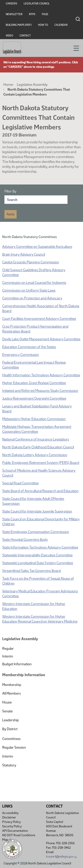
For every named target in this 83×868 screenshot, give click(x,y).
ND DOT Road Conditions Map (19, 837)
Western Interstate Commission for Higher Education (34, 606)
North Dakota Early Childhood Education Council (38, 447)
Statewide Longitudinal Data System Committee (38, 563)
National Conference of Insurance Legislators (36, 439)
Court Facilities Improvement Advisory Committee (39, 319)
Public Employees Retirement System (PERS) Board (41, 463)
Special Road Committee (20, 483)
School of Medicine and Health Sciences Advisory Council (39, 473)
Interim (8, 656)
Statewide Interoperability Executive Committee (37, 555)
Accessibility (10, 813)
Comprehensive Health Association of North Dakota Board (41, 308)
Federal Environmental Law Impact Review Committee (34, 365)
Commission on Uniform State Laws (29, 290)
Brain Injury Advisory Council (24, 254)
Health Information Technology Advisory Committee (41, 375)
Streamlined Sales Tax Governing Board (32, 571)
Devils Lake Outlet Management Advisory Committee (41, 339)
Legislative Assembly (32, 85)
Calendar (61, 25)
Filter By (10, 191)
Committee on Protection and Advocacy (32, 298)
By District (10, 729)
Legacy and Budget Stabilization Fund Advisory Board (37, 409)
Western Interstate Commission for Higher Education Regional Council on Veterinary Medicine (40, 619)
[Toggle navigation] (74, 48)
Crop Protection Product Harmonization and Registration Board (35, 329)
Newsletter (14, 14)
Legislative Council (37, 4)
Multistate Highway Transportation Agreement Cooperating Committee (37, 429)
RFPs (32, 14)
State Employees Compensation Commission (36, 532)
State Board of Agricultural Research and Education (40, 491)
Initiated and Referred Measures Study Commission (40, 391)
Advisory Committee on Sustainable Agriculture (37, 247)
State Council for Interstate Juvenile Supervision (37, 511)
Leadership (11, 720)
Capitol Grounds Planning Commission (31, 262)
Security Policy (12, 826)
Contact (25, 36)
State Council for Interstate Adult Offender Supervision (33, 501)
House (7, 702)
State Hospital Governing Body (25, 540)
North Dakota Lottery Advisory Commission (35, 455)
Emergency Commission (21, 355)
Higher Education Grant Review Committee (34, 383)
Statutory (9, 765)
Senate (7, 711)
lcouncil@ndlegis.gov (61, 857)
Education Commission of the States (29, 347)
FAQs (45, 14)
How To (43, 25)
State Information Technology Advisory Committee (40, 547)
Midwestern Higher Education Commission (34, 419)
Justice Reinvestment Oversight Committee (34, 398)
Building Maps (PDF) (19, 25)
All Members (12, 693)
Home (8, 85)
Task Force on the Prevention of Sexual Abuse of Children (38, 581)
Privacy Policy (12, 822)
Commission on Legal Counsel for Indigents (34, 283)
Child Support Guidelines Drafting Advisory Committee (34, 272)
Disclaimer (9, 817)
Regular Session (14, 747)
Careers (12, 4)
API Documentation (15, 831)
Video (9, 36)
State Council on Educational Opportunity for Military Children (41, 522)
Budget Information (17, 664)
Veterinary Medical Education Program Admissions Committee (40, 594)
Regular (8, 648)
